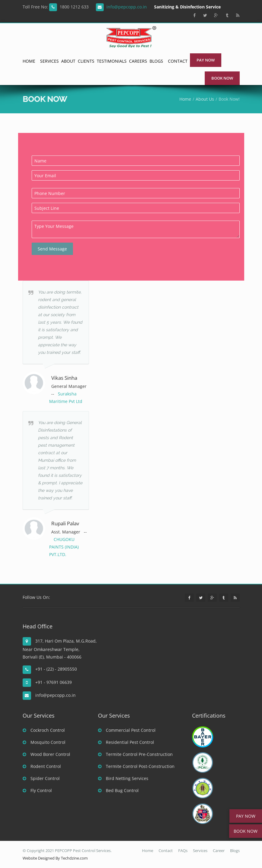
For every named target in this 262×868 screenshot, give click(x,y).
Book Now (222, 78)
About (68, 61)
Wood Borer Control (46, 754)
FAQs (183, 851)
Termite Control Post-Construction (136, 766)
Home (29, 61)
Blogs (156, 61)
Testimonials (112, 61)
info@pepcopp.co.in (127, 7)
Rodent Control (42, 766)
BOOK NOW (246, 831)
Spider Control (41, 778)
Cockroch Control (44, 730)
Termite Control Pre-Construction (135, 754)
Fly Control (37, 790)
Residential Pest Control (126, 742)
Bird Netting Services (123, 778)
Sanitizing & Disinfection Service (187, 7)
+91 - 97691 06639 (53, 682)
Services (49, 61)
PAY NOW (246, 816)
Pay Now (206, 60)
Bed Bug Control (118, 790)
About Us (205, 99)
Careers (138, 61)
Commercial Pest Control (127, 730)
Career (219, 851)
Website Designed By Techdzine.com (55, 858)
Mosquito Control (44, 742)
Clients (86, 61)
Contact (178, 61)
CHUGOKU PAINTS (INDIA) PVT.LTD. (64, 547)
